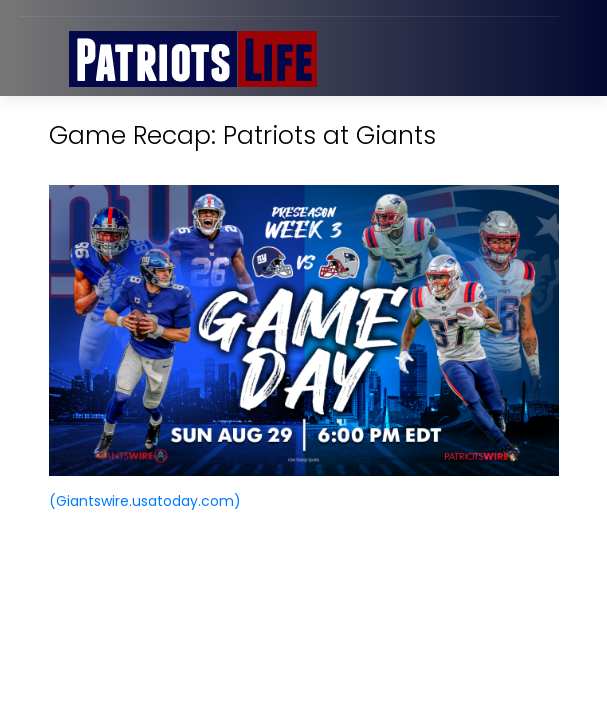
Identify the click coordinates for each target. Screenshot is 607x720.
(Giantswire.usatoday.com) (145, 501)
